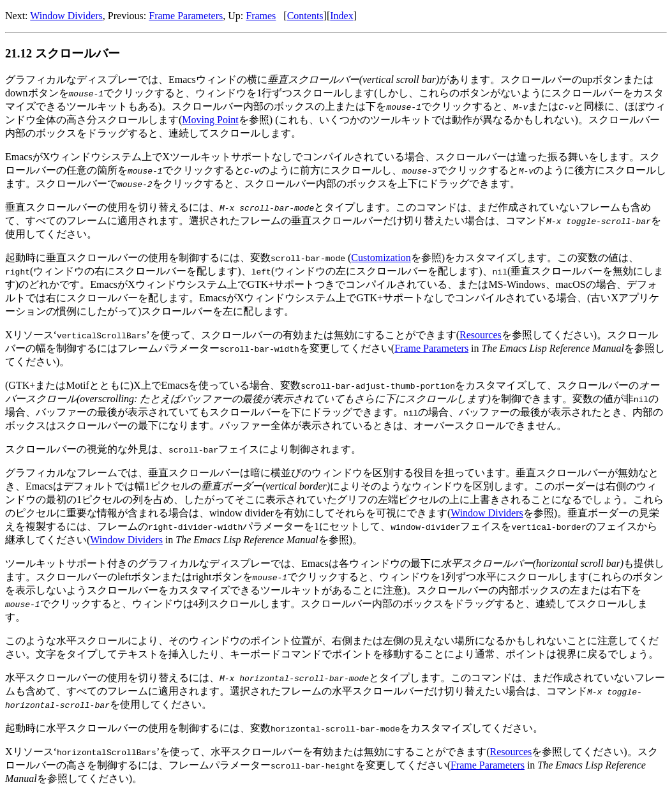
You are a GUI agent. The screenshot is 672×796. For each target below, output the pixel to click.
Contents (305, 16)
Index (341, 16)
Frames (261, 16)
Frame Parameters (186, 16)
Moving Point (210, 120)
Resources (481, 335)
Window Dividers (66, 16)
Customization (381, 258)
